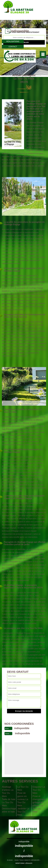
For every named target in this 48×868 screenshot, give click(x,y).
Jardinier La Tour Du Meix (23, 812)
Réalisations (13, 41)
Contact (13, 47)
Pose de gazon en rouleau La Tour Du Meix (23, 799)
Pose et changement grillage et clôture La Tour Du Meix (39, 804)
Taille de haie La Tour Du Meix (9, 802)
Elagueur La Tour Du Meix (39, 790)
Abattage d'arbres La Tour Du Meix (8, 791)
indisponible (20, 26)
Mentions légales (24, 863)
